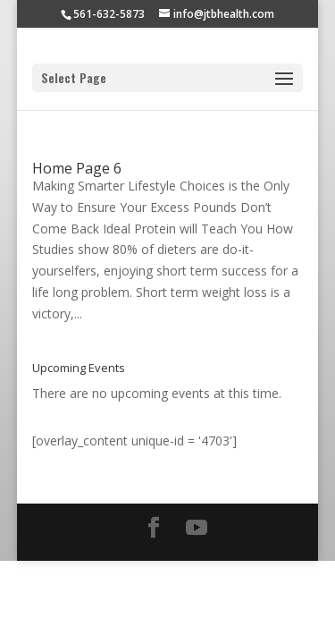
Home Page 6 (77, 168)
